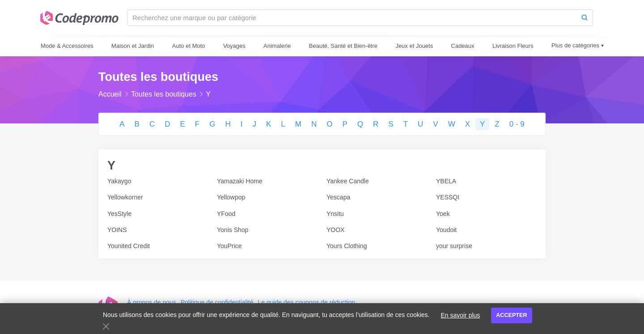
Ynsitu (335, 214)
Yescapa (338, 197)
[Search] (585, 18)
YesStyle (119, 214)
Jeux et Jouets (414, 46)
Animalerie (277, 46)
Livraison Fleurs (513, 46)
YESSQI (448, 197)
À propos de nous (152, 302)
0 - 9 (517, 124)
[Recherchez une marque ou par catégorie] (352, 18)
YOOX (335, 230)
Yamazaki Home (240, 181)
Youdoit (446, 230)
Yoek (443, 214)
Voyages (234, 46)
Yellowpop (231, 197)
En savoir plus (460, 315)
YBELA (446, 181)
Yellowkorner (125, 197)
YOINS (117, 230)
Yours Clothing (347, 246)
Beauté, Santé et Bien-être (343, 46)
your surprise (454, 246)
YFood (226, 214)
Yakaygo (119, 181)
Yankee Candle (348, 181)
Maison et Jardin (133, 46)
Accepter (511, 315)
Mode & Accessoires (67, 46)
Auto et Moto (189, 46)
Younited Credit (129, 246)
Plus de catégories (575, 45)
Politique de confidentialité (217, 302)
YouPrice (229, 246)
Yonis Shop (233, 230)
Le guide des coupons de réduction (306, 302)
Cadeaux (463, 46)
